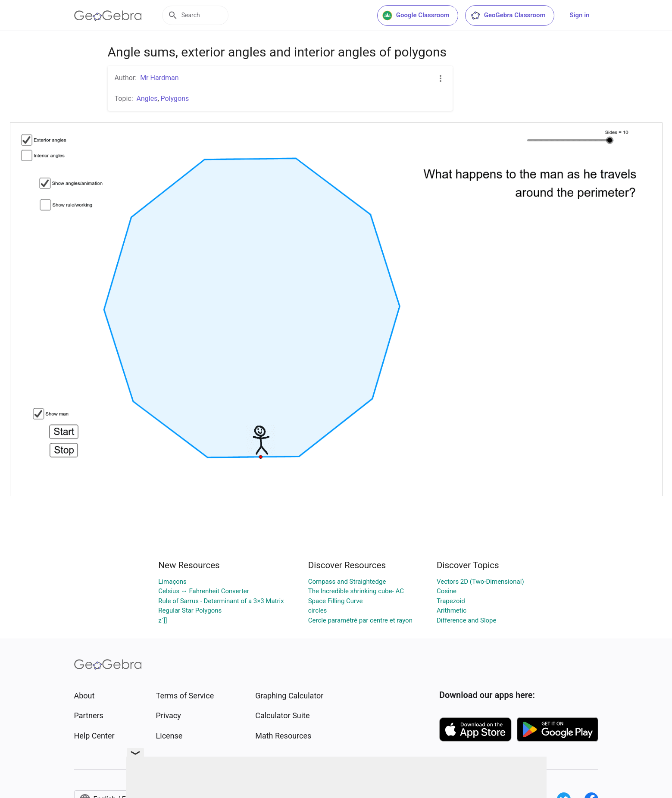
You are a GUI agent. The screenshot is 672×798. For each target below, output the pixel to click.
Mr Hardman (159, 78)
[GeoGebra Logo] (108, 16)
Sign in (580, 15)
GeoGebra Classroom (508, 16)
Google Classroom (416, 16)
